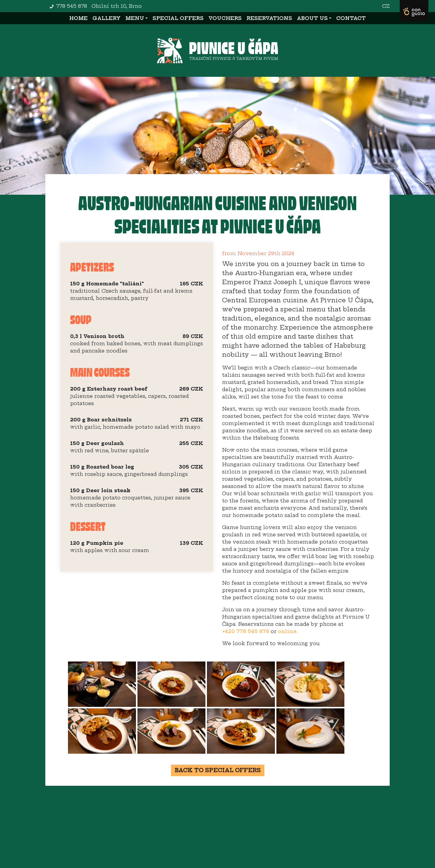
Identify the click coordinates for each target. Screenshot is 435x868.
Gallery (106, 18)
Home (80, 18)
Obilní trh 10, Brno (117, 6)
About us (312, 18)
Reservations (269, 18)
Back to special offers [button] (218, 770)
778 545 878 (72, 6)
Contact (351, 18)
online (287, 631)
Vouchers (225, 18)
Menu (135, 18)
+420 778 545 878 (246, 631)
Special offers (178, 18)
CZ (386, 6)
